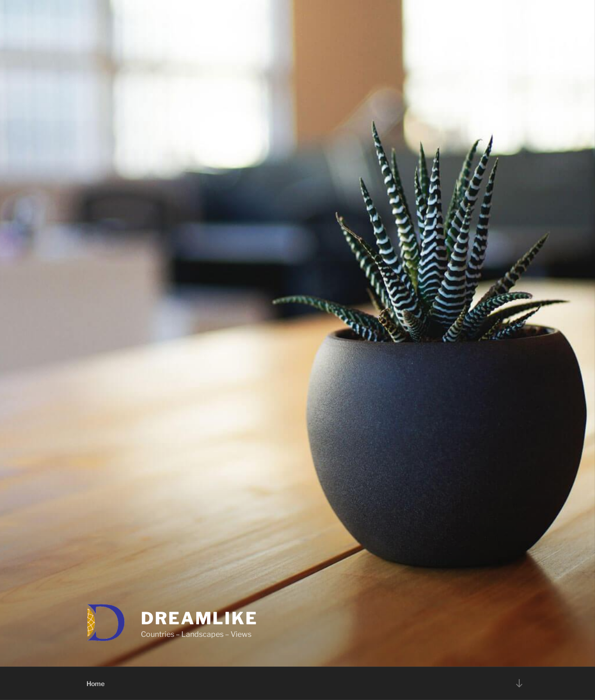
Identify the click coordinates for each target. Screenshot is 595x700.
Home (96, 684)
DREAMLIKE (199, 618)
